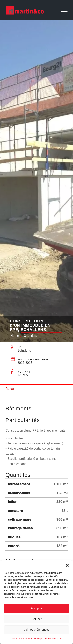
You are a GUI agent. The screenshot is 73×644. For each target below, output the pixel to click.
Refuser (36, 619)
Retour (10, 389)
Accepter (36, 608)
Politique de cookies (22, 639)
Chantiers (30, 336)
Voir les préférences (36, 630)
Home (15, 336)
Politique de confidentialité (48, 639)
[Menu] (62, 10)
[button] (67, 565)
